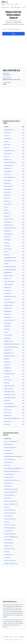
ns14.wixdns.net (8, 444)
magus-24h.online (9, 281)
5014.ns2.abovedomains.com (12, 471)
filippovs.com (8, 415)
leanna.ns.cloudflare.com (11, 537)
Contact (22, 637)
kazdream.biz (8, 311)
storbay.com (7, 412)
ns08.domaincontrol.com (11, 492)
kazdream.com (8, 308)
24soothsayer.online (10, 395)
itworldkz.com (8, 168)
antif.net (6, 142)
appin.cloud (7, 192)
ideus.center (7, 145)
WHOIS (3, 4)
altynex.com (7, 279)
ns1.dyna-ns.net (8, 477)
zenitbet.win (7, 326)
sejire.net (7, 156)
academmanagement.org (11, 347)
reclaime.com (8, 371)
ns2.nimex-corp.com (10, 525)
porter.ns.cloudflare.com (11, 442)
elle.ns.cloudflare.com (10, 519)
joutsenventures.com (10, 228)
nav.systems (7, 290)
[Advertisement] (13, 52)
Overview (6, 637)
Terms (16, 637)
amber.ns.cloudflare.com (11, 504)
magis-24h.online (9, 284)
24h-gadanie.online (9, 374)
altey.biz (6, 264)
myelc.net (7, 377)
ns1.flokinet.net (8, 555)
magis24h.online (9, 225)
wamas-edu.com (9, 165)
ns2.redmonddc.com (10, 528)
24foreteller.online (9, 392)
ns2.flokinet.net (8, 516)
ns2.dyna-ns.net (8, 546)
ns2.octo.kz (7, 558)
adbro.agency (8, 189)
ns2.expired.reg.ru (9, 474)
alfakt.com (7, 359)
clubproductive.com (10, 320)
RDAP (8, 4)
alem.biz (6, 210)
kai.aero (6, 252)
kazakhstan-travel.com (10, 162)
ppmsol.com (7, 201)
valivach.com (8, 409)
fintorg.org (7, 401)
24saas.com (7, 195)
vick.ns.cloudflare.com (10, 447)
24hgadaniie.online (9, 151)
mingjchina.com (8, 186)
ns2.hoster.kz (8, 450)
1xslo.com (7, 424)
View (23, 130)
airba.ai (6, 332)
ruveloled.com (8, 171)
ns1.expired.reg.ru (9, 543)
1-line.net (7, 136)
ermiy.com (7, 255)
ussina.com (7, 314)
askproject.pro (8, 139)
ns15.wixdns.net (8, 453)
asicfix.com (7, 174)
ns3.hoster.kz (8, 498)
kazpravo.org (8, 159)
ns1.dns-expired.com (10, 510)
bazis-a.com (7, 133)
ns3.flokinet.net (8, 462)
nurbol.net (7, 329)
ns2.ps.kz (7, 507)
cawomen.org (8, 380)
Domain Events (5, 7)
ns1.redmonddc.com (10, 495)
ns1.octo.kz (7, 465)
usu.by (6, 207)
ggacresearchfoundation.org (12, 418)
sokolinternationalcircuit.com (12, 344)
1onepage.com (8, 222)
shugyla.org (7, 362)
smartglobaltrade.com (10, 270)
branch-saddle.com (9, 302)
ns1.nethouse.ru (8, 531)
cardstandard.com (9, 130)
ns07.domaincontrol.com (11, 489)
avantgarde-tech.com (10, 296)
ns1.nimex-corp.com (10, 549)
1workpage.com (8, 234)
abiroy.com (7, 237)
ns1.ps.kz (7, 552)
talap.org (7, 383)
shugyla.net (7, 365)
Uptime (17, 4)
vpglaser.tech (8, 317)
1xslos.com (7, 246)
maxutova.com (8, 335)
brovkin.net (7, 293)
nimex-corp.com (9, 389)
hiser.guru (7, 216)
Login (24, 7)
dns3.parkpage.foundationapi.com (13, 456)
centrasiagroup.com (10, 177)
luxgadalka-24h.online (10, 261)
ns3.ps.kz (7, 522)
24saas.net (7, 213)
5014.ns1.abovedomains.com (12, 480)
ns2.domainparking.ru (10, 534)
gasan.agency (8, 180)
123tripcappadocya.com (11, 407)
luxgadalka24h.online (10, 258)
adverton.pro (8, 287)
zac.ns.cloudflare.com (10, 561)
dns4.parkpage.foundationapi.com (13, 468)
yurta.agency (8, 323)
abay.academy (8, 273)
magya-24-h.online (9, 386)
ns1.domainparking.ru (10, 459)
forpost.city (7, 183)
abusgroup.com (8, 276)
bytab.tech (7, 299)
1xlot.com (7, 148)
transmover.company (10, 267)
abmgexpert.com (9, 353)
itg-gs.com (7, 198)
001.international (9, 404)
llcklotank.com (8, 153)
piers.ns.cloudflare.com (10, 501)
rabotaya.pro (8, 338)
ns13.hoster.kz (8, 486)
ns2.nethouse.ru (9, 483)
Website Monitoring (16, 7)
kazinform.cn (8, 204)
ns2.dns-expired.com (10, 513)
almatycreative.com (9, 356)
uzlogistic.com (8, 350)
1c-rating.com (8, 240)
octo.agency (7, 231)
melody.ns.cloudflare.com (11, 564)
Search (13, 34)
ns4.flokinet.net (8, 540)
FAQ (11, 637)
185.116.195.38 (7, 75)
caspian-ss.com (8, 341)
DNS (12, 4)
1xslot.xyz (7, 243)
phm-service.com (9, 219)
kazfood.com (8, 421)
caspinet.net (7, 368)
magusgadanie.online (10, 398)
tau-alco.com (8, 249)
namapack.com (8, 305)
